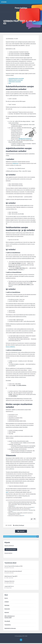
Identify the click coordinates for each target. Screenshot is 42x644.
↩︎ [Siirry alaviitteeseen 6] (24, 516)
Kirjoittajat (7, 606)
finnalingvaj (21, 525)
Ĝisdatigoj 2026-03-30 (9, 582)
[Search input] (20, 536)
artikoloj (17, 525)
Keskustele (21, 531)
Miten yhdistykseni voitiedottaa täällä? (10, 617)
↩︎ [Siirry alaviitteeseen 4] (13, 511)
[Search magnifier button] (38, 536)
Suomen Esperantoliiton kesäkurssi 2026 (14, 567)
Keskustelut (7, 609)
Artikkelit (7, 602)
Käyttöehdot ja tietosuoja (10, 629)
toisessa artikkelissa (10, 347)
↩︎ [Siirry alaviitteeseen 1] (15, 506)
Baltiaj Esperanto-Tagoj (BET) (11, 577)
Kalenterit (7, 613)
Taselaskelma (8, 625)
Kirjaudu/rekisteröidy (11, 550)
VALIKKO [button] (4, 2)
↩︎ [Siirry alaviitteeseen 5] (20, 514)
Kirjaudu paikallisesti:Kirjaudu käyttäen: (11, 550)
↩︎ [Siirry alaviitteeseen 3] (30, 509)
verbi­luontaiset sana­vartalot (15, 82)
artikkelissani (15, 163)
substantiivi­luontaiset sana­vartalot (16, 79)
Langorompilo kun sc (9, 587)
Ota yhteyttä (7, 622)
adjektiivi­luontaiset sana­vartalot (16, 80)
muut (10, 83)
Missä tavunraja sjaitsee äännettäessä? (13, 572)
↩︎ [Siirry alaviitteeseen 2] (34, 507)
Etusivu (6, 599)
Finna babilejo (21, 8)
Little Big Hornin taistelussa (25, 139)
